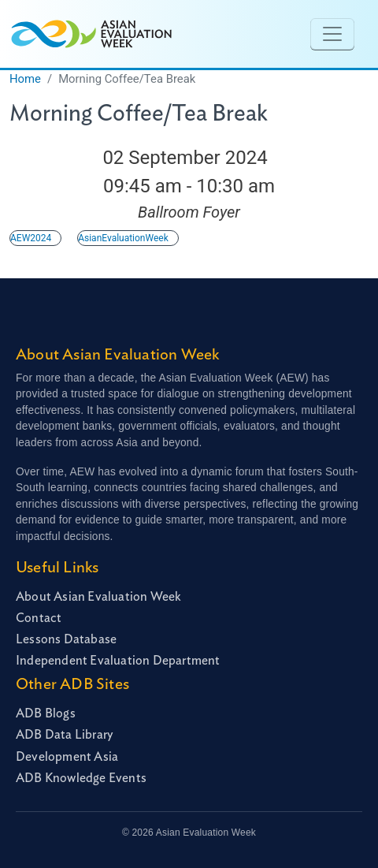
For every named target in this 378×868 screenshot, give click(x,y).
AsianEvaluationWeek (123, 238)
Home (25, 79)
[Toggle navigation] (332, 34)
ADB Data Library (64, 735)
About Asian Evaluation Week (98, 597)
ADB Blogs (46, 713)
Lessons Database (66, 639)
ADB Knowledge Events (81, 778)
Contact (39, 618)
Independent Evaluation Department (118, 661)
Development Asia (67, 757)
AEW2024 (31, 238)
